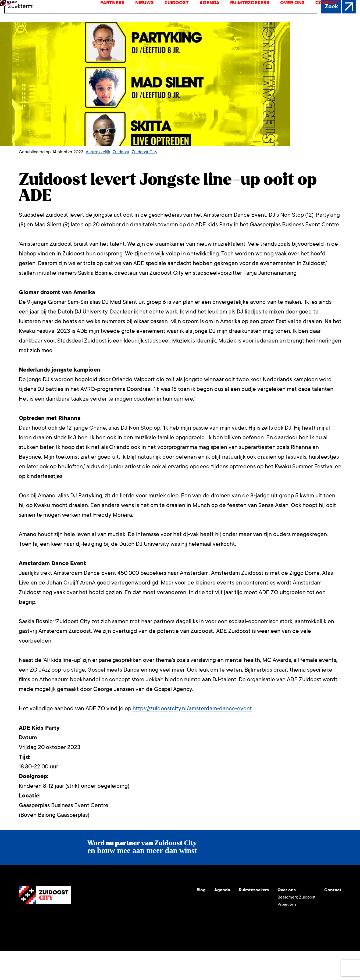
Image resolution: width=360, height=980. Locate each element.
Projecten (287, 933)
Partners (117, 17)
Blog (201, 919)
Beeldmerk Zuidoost (297, 926)
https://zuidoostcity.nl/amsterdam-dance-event (192, 738)
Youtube (23, 946)
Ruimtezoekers (254, 17)
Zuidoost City (145, 181)
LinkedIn (49, 946)
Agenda (214, 17)
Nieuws (149, 17)
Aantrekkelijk (98, 181)
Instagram (36, 946)
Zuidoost (181, 17)
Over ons (297, 17)
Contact (331, 17)
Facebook (62, 946)
